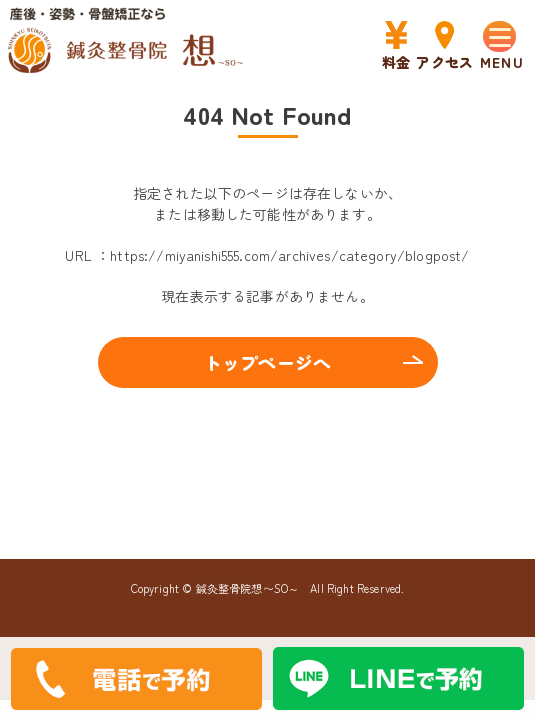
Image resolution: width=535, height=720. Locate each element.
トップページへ (267, 362)
